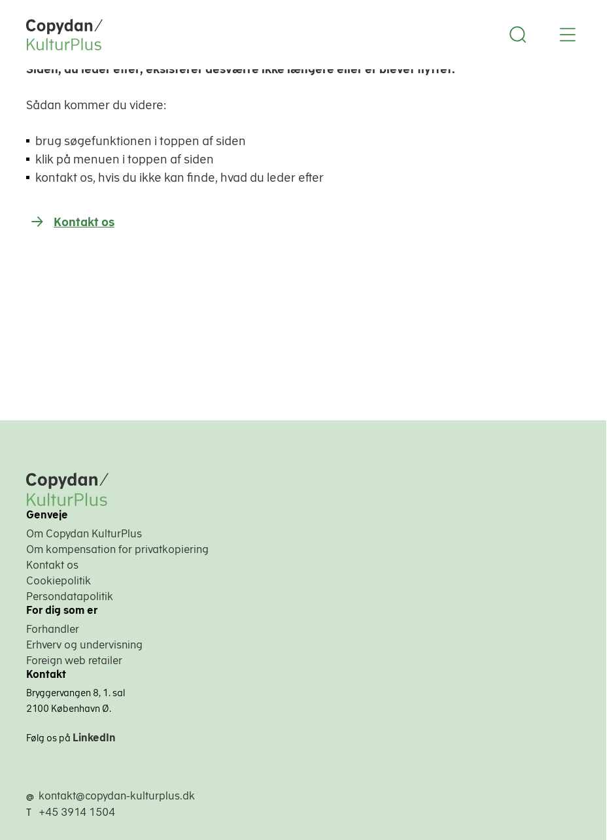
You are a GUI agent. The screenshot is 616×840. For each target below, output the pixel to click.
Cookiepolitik (59, 580)
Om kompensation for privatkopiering (117, 549)
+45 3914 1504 (77, 812)
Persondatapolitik (70, 596)
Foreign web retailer (74, 660)
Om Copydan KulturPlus (84, 533)
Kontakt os (84, 222)
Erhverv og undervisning (84, 645)
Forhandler (53, 629)
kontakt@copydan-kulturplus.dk (117, 796)
